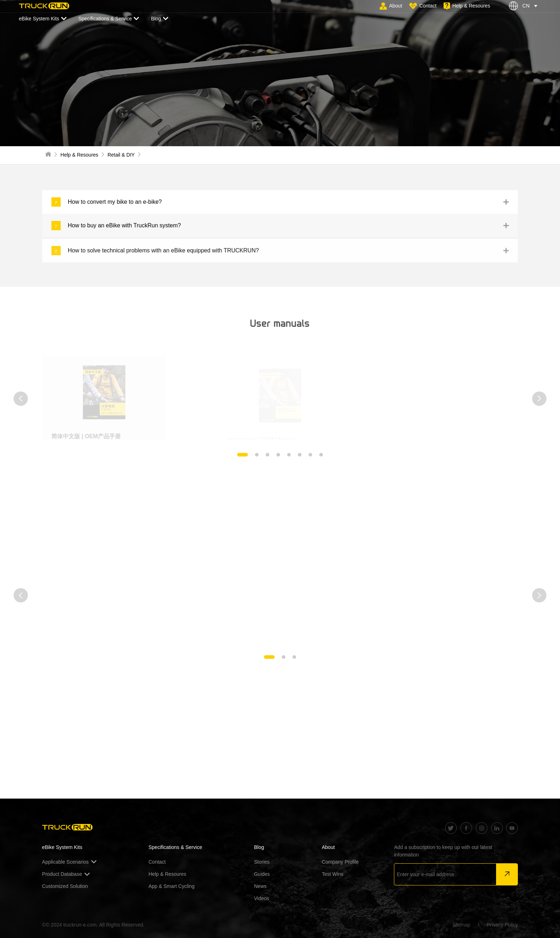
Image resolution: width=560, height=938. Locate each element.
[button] (21, 399)
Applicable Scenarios (69, 862)
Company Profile (340, 862)
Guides (262, 874)
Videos (262, 898)
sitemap (462, 925)
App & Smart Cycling (172, 886)
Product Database (66, 874)
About (328, 847)
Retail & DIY (121, 155)
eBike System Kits (43, 19)
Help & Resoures (79, 155)
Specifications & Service (109, 19)
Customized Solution (65, 886)
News (260, 886)
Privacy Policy (502, 925)
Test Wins (333, 874)
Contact (157, 862)
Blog (160, 19)
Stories (262, 862)
